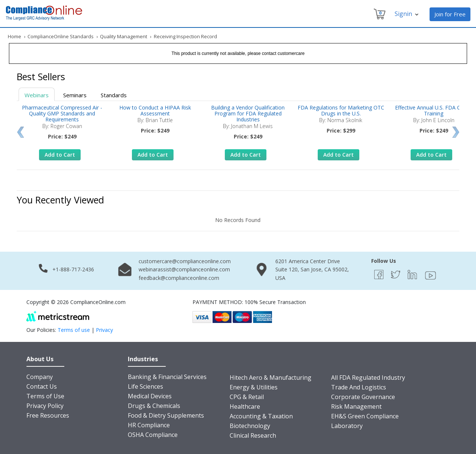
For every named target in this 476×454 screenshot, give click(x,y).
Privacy (104, 330)
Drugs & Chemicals (154, 406)
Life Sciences (145, 386)
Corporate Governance (363, 397)
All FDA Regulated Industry (368, 378)
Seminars (75, 95)
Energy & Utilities (254, 387)
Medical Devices (150, 396)
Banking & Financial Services (167, 377)
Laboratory (347, 426)
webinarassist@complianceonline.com (184, 269)
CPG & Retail (247, 397)
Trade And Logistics (359, 387)
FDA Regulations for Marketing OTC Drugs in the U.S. (341, 110)
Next (456, 132)
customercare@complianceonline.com (185, 261)
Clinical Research (253, 435)
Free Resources (48, 415)
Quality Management (124, 36)
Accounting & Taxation (261, 416)
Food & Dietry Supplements (166, 415)
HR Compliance (149, 425)
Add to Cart (60, 155)
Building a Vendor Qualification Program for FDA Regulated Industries (248, 113)
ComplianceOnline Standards (61, 36)
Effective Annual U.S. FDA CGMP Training (434, 110)
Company (40, 377)
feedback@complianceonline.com (179, 278)
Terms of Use (45, 396)
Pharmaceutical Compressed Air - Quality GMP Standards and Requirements (62, 113)
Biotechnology (250, 426)
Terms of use (74, 330)
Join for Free (450, 14)
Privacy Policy (45, 406)
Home (14, 36)
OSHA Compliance (153, 435)
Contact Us (42, 386)
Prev (20, 132)
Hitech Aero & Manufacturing (271, 378)
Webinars (37, 95)
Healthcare (245, 406)
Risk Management (356, 406)
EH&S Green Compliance (365, 416)
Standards (114, 95)
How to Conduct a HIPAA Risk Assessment (155, 110)
